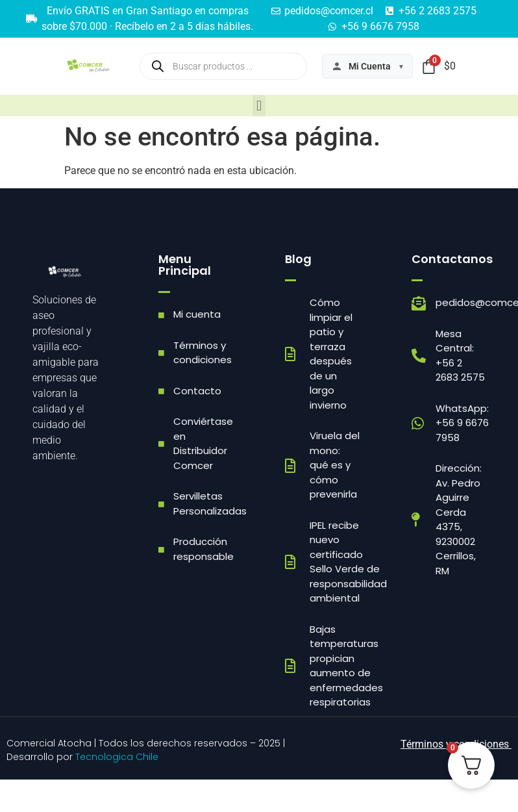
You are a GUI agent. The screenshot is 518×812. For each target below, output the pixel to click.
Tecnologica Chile (117, 757)
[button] (259, 106)
